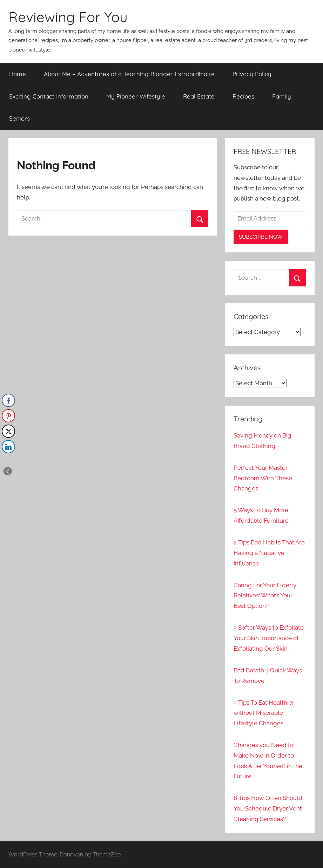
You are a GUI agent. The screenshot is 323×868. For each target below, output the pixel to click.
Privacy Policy (252, 74)
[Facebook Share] (8, 400)
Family (282, 96)
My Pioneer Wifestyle (136, 96)
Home (18, 74)
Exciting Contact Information (49, 96)
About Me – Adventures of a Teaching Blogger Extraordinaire (129, 74)
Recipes (243, 96)
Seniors (19, 118)
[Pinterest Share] (8, 416)
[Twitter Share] (8, 431)
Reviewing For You (68, 17)
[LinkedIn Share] (8, 447)
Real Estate (199, 96)
